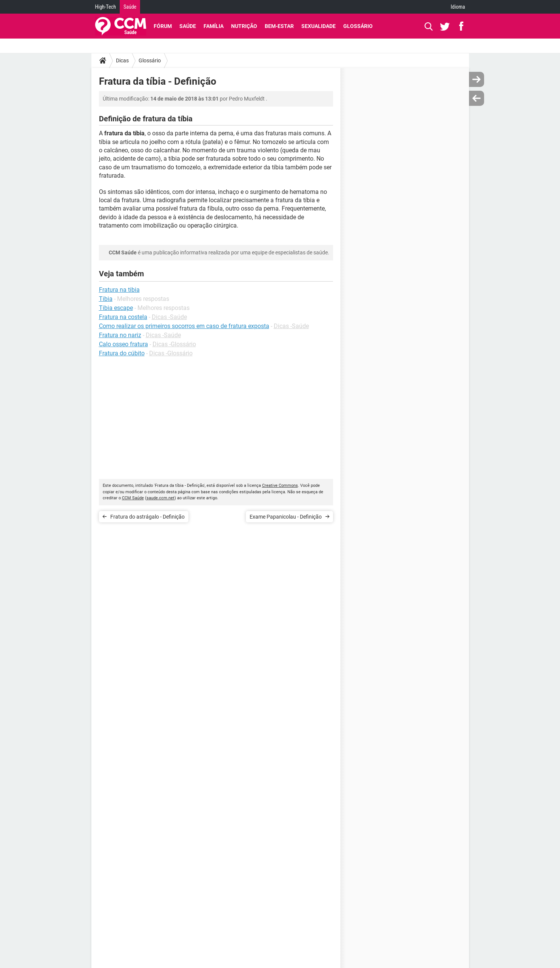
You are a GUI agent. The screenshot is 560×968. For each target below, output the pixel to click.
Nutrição (244, 26)
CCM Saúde (133, 498)
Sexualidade (319, 26)
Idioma (458, 7)
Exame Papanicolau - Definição (286, 517)
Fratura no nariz (120, 335)
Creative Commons (280, 486)
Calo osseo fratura (123, 344)
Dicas (122, 60)
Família (214, 26)
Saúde (130, 7)
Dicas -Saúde (169, 317)
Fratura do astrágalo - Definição (147, 517)
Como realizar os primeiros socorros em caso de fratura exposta (184, 326)
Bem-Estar (279, 26)
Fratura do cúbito (122, 353)
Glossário (358, 26)
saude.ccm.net (160, 498)
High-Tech (106, 7)
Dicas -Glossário (174, 344)
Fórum (163, 26)
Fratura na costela (123, 317)
